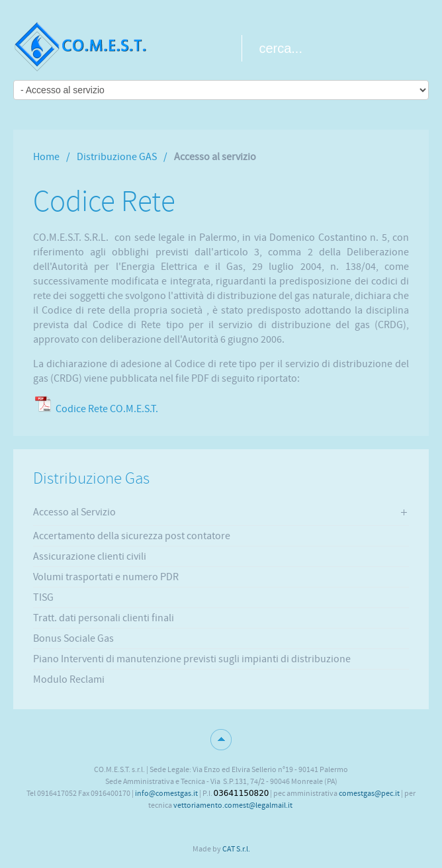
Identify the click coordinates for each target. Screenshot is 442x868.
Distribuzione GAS (117, 157)
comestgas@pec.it (369, 793)
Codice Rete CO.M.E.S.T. (107, 409)
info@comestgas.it (166, 793)
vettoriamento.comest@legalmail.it (233, 805)
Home (46, 157)
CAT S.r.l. (236, 849)
